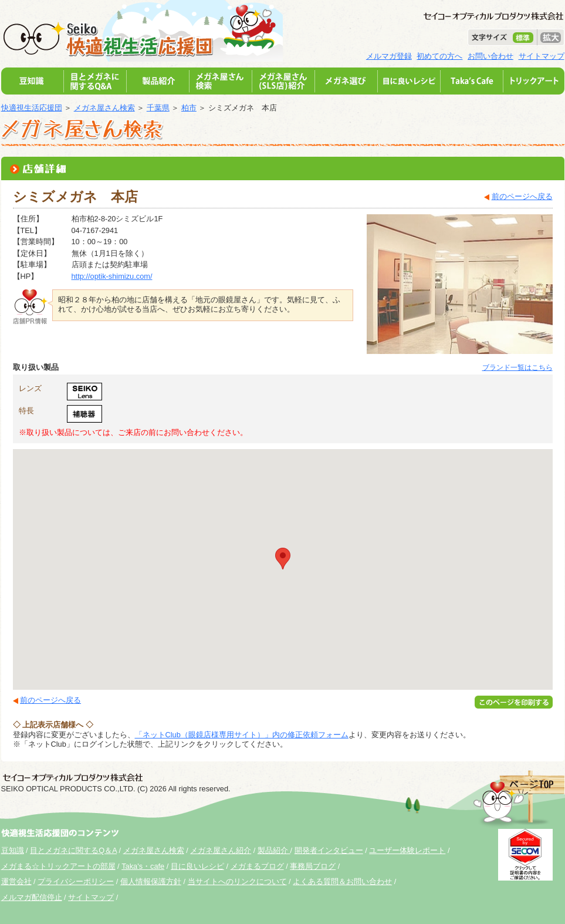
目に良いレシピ (197, 866)
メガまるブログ (257, 866)
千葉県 (158, 108)
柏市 (189, 108)
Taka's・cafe (143, 866)
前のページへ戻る (522, 196)
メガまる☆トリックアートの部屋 (58, 866)
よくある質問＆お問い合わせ (342, 881)
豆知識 (13, 850)
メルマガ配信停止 (32, 897)
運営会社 (16, 881)
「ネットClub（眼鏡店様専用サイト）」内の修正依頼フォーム (242, 735)
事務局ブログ (313, 866)
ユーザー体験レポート (407, 850)
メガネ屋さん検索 (104, 108)
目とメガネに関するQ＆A (73, 850)
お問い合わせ (490, 56)
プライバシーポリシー (76, 881)
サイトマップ (542, 56)
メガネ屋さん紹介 (221, 850)
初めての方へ (439, 56)
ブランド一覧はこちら (517, 367)
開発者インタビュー (329, 850)
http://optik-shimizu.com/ (112, 276)
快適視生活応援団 (32, 108)
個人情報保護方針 (151, 881)
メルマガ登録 (389, 56)
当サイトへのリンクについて (237, 881)
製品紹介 (274, 850)
